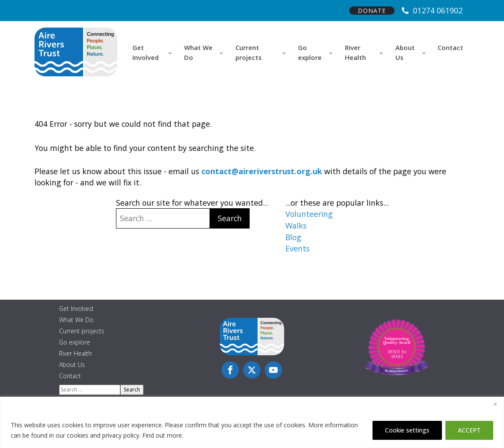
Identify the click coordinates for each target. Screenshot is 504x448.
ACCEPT (469, 430)
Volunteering (309, 214)
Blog (293, 237)
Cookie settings (407, 430)
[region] (252, 422)
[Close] (495, 404)
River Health (355, 52)
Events (297, 248)
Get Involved (146, 52)
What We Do (198, 52)
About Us (405, 52)
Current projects (249, 52)
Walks (296, 226)
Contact (450, 47)
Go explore (310, 52)
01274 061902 (438, 10)
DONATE (372, 11)
